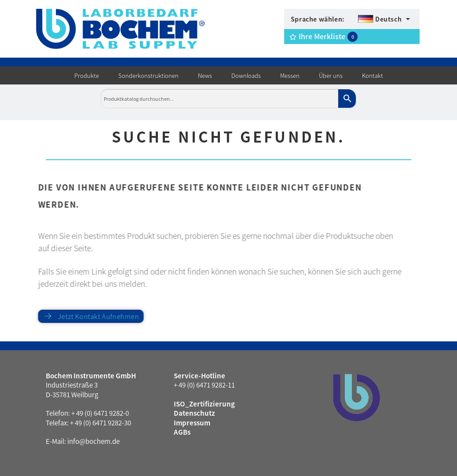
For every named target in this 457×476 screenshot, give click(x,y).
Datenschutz (194, 413)
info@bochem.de (93, 441)
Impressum (192, 423)
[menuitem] (384, 19)
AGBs (182, 432)
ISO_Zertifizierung (204, 404)
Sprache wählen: (318, 19)
